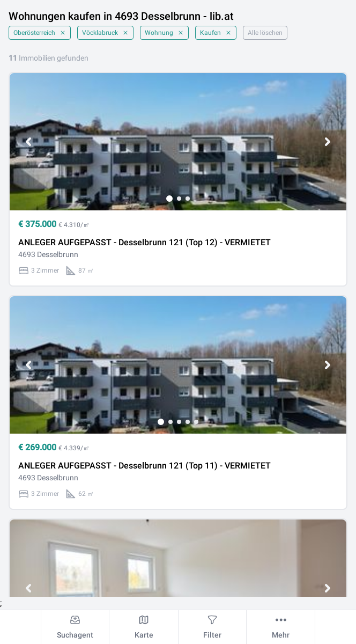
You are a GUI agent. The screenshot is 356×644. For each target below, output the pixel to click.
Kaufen (216, 33)
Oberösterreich (40, 33)
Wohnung (164, 33)
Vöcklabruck (105, 33)
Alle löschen (265, 33)
